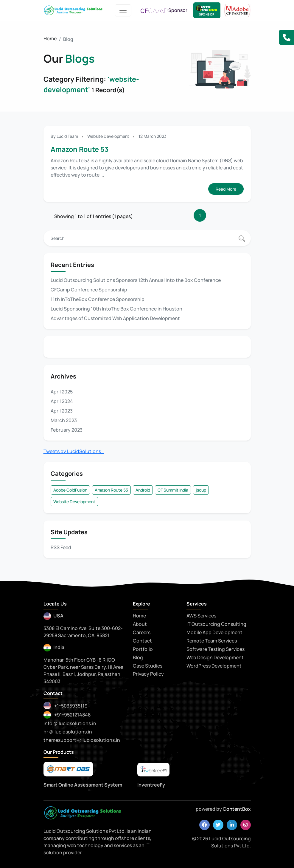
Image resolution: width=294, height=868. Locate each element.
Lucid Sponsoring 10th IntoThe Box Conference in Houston (116, 309)
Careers (142, 632)
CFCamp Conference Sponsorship (89, 290)
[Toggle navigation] (123, 10)
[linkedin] (232, 825)
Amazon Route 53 (80, 149)
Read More (226, 189)
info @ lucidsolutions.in (70, 723)
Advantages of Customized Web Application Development (115, 318)
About (140, 624)
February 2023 (67, 430)
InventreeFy (151, 785)
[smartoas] (68, 769)
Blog (138, 657)
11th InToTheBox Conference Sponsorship (98, 299)
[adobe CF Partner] (237, 10)
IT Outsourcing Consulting (216, 624)
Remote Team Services (212, 641)
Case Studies (148, 666)
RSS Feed (61, 547)
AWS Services (201, 616)
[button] (287, 37)
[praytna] (153, 770)
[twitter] (218, 825)
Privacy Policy (148, 674)
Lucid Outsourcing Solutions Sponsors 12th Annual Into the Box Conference (136, 280)
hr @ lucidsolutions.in (68, 732)
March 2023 (64, 420)
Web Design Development (215, 657)
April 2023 (62, 411)
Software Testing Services (216, 649)
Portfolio (143, 649)
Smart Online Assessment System (83, 785)
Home (50, 38)
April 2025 (62, 392)
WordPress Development (214, 666)
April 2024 (62, 401)
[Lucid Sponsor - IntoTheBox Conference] (207, 10)
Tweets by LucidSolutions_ (74, 451)
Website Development (108, 136)
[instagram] (246, 825)
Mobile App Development (214, 632)
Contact (142, 641)
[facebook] (204, 825)
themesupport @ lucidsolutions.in (82, 740)
